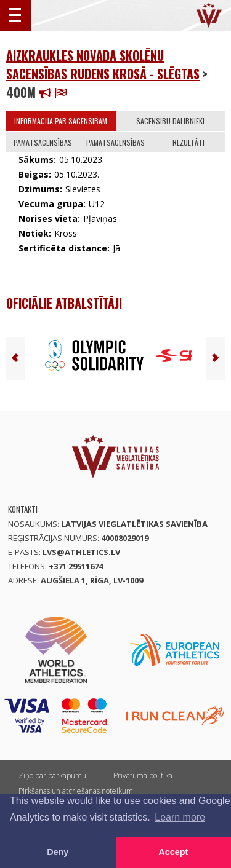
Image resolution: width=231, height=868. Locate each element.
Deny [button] (58, 852)
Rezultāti (188, 142)
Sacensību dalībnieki (170, 121)
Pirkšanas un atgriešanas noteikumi (77, 791)
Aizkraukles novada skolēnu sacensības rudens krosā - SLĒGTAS (103, 65)
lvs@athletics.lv (81, 552)
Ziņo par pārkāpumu (52, 775)
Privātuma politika (143, 775)
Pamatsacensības (43, 142)
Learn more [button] (180, 817)
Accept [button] (173, 852)
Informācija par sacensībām (61, 121)
